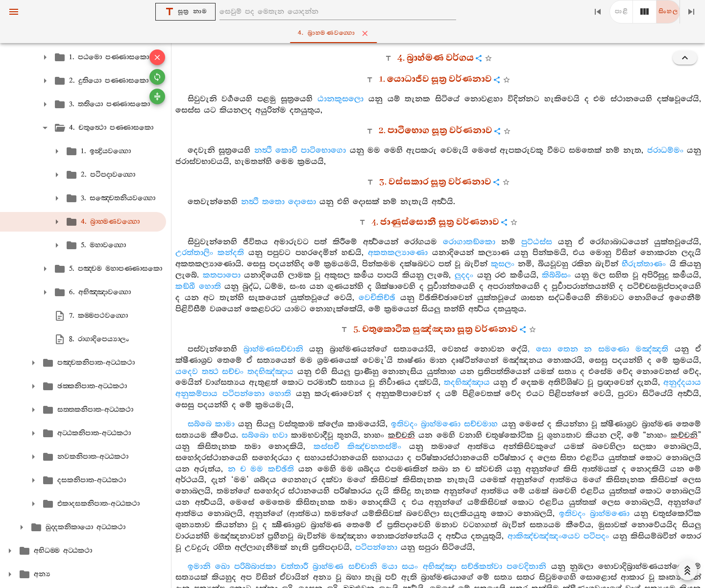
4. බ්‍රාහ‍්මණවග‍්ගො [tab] (354, 33)
